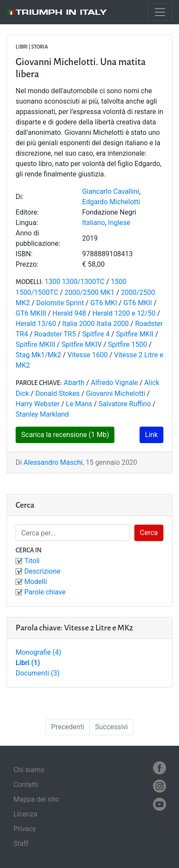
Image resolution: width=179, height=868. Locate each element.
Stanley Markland (42, 414)
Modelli (36, 582)
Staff (21, 844)
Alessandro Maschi (53, 462)
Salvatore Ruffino (125, 404)
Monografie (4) (38, 652)
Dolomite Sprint (60, 303)
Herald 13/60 (36, 324)
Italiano (93, 223)
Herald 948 (69, 313)
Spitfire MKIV (82, 344)
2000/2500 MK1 (90, 292)
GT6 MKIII (31, 313)
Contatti (26, 785)
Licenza (25, 814)
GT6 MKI (104, 303)
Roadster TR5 (55, 334)
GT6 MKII (138, 303)
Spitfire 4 (96, 334)
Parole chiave (45, 592)
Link (151, 435)
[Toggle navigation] (160, 12)
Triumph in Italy (61, 12)
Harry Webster (37, 404)
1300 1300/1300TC (75, 282)
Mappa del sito (36, 799)
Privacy (25, 829)
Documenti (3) (37, 673)
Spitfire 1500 (127, 344)
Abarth (74, 383)
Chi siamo (29, 770)
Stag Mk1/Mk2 (38, 355)
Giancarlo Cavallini (111, 191)
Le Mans (79, 404)
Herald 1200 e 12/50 (124, 313)
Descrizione (42, 571)
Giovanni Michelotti (116, 393)
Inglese (119, 223)
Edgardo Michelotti (111, 202)
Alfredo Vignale (115, 383)
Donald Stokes (58, 393)
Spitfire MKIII (35, 344)
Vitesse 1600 (89, 355)
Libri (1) (28, 663)
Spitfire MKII (135, 334)
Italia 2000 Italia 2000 (96, 324)
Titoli (32, 561)
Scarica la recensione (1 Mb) (65, 435)
